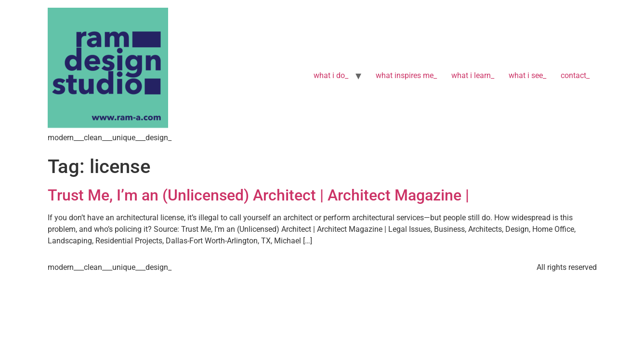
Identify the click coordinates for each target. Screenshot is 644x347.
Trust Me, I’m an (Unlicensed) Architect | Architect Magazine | (260, 195)
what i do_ (331, 75)
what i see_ (527, 75)
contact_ (575, 75)
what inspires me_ (406, 75)
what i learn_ (473, 75)
